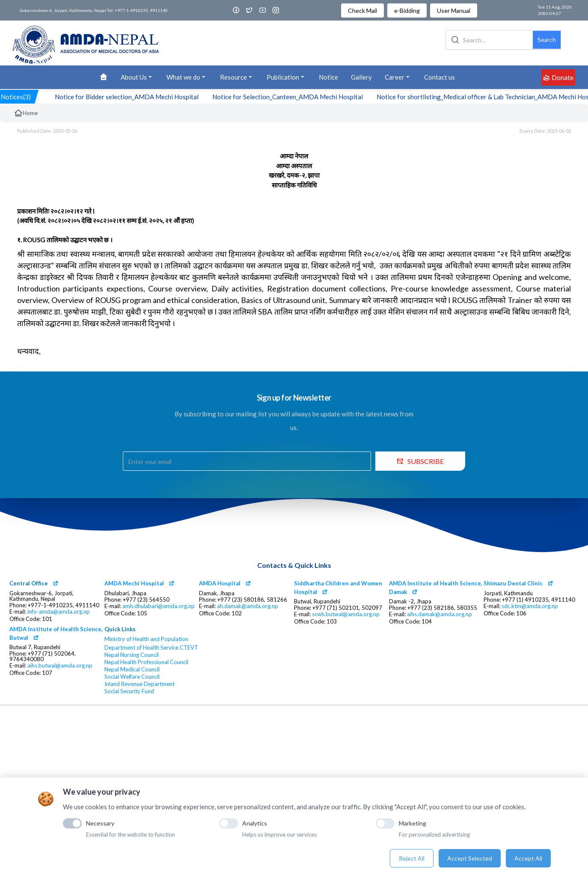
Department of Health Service (141, 648)
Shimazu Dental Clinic (513, 583)
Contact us (440, 77)
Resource (237, 77)
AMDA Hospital (220, 583)
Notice (328, 77)
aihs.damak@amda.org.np (440, 614)
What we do (187, 77)
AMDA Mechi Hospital (134, 583)
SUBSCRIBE (420, 461)
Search (547, 40)
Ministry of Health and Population (146, 639)
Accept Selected (470, 858)
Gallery (361, 77)
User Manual (454, 10)
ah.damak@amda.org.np (248, 606)
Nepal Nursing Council (132, 655)
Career (398, 77)
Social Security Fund (129, 691)
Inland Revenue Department (140, 684)
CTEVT (189, 648)
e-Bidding (407, 10)
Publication (286, 77)
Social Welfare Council (132, 677)
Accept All (528, 858)
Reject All (412, 858)
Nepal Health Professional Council (146, 662)
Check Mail (362, 10)
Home (26, 113)
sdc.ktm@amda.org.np (530, 606)
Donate (558, 77)
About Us (137, 77)
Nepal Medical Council (132, 670)
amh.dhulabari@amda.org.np (159, 606)
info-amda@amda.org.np (59, 612)
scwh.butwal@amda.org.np (346, 614)
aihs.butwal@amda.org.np (60, 666)
